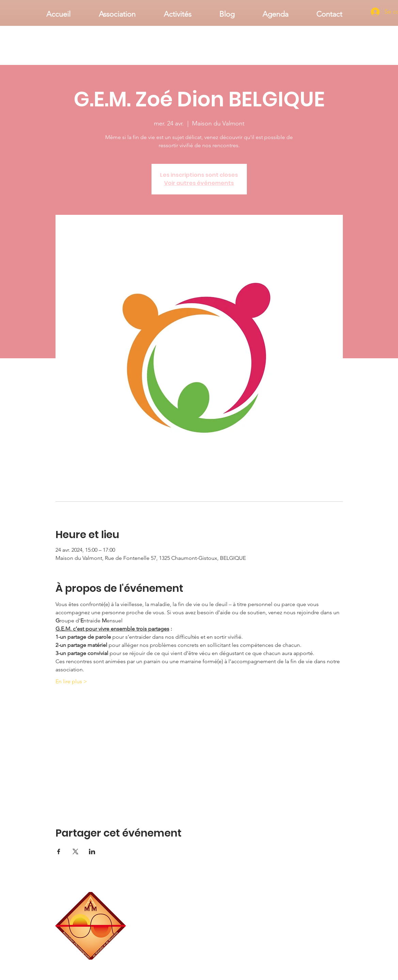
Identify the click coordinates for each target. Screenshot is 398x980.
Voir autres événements (199, 183)
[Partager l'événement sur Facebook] (59, 852)
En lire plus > (71, 681)
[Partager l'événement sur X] (75, 852)
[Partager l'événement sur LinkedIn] (92, 852)
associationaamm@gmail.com (316, 957)
